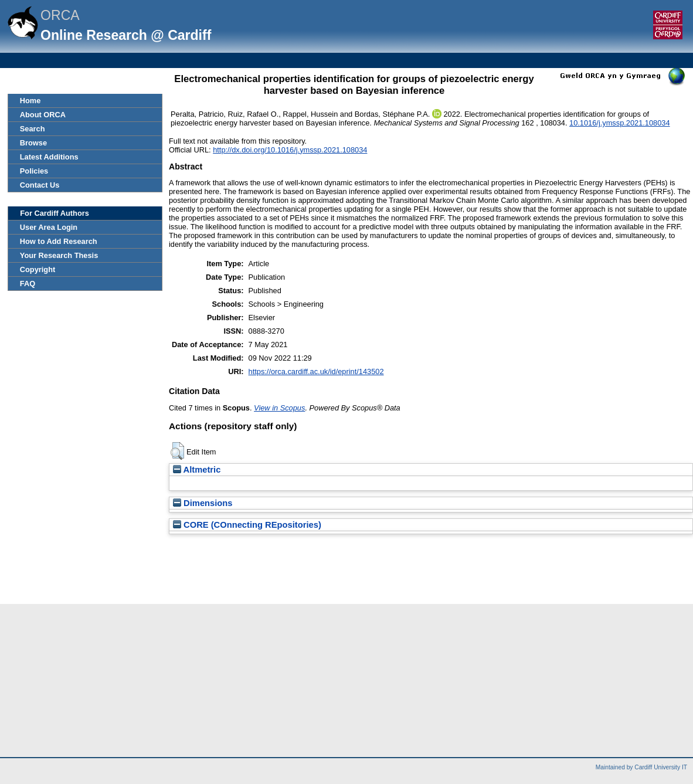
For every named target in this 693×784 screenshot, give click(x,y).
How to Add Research (59, 241)
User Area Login (49, 227)
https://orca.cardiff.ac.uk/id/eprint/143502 (316, 371)
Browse (33, 143)
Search (33, 129)
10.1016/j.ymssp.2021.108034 (619, 123)
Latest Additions (49, 157)
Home (30, 101)
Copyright (38, 269)
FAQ (28, 284)
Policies (34, 171)
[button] (177, 451)
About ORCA (43, 115)
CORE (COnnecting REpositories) (247, 525)
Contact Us (40, 185)
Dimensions (203, 503)
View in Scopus (279, 408)
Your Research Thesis (59, 255)
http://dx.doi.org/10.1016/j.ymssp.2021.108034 (290, 150)
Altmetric (197, 470)
